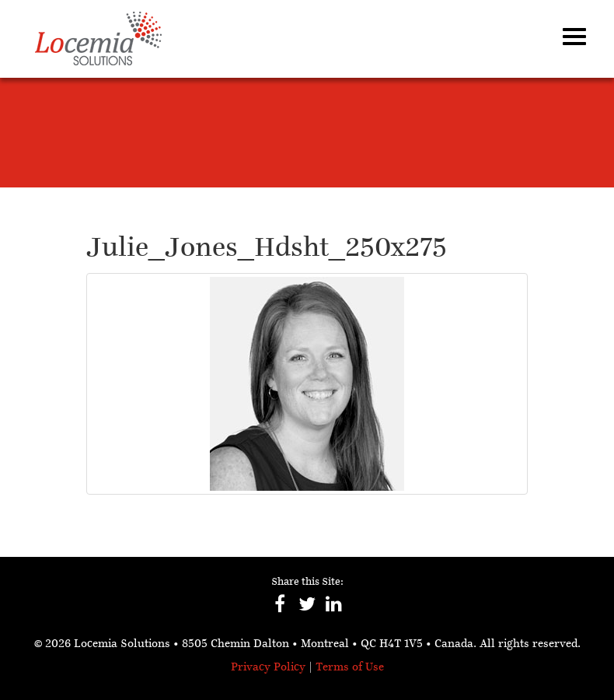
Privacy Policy (268, 668)
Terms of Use (350, 668)
